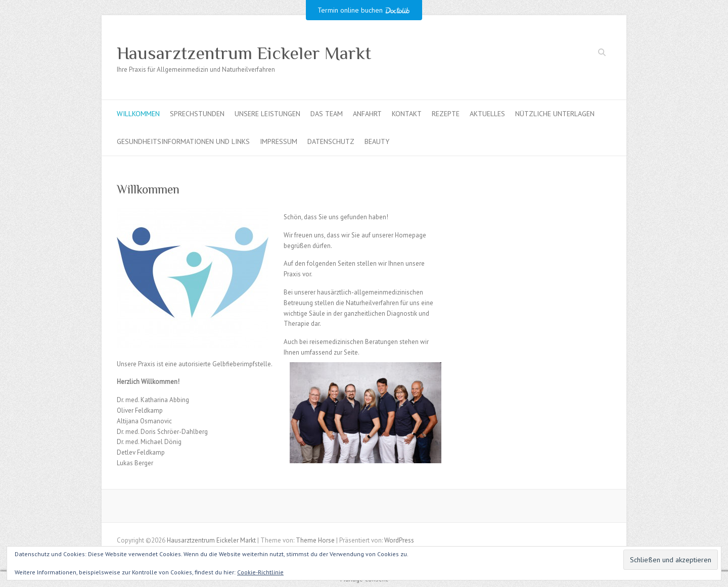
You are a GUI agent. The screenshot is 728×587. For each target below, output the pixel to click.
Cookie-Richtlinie (260, 572)
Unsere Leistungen (267, 114)
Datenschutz (331, 141)
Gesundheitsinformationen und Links (183, 141)
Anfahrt (367, 114)
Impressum (279, 141)
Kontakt (407, 114)
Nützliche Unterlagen (555, 114)
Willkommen (138, 114)
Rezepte (446, 114)
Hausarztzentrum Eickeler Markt (244, 53)
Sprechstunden (197, 114)
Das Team (327, 114)
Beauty (377, 141)
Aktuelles (487, 114)
